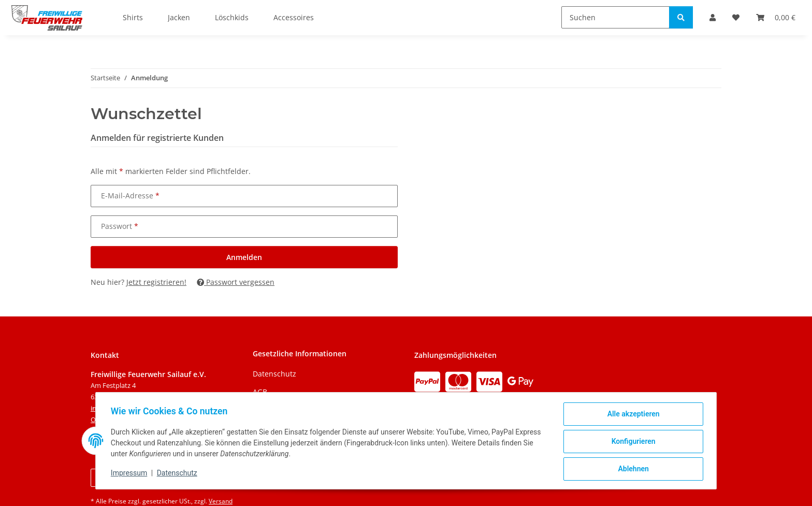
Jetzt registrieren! (156, 282)
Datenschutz (179, 474)
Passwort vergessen (236, 282)
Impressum (130, 474)
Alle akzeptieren (632, 415)
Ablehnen (632, 469)
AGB (260, 392)
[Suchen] (615, 17)
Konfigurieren (632, 442)
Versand (221, 501)
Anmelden (244, 257)
